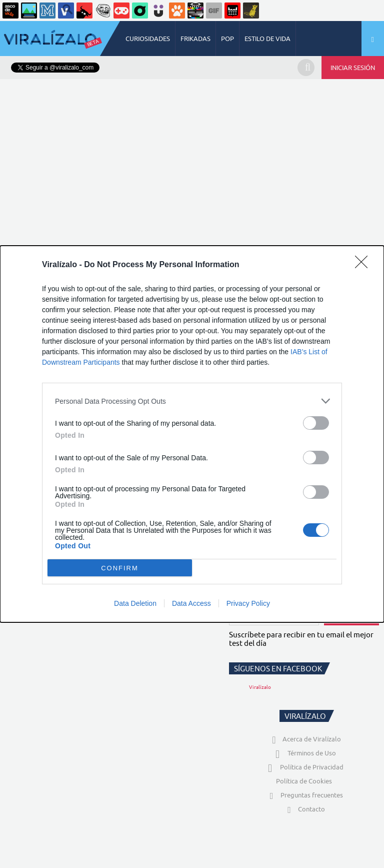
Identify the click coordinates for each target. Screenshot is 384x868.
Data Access (191, 603)
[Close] (364, 265)
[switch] (316, 423)
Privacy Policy (248, 603)
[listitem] (192, 401)
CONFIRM (120, 568)
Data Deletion (135, 603)
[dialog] (192, 434)
